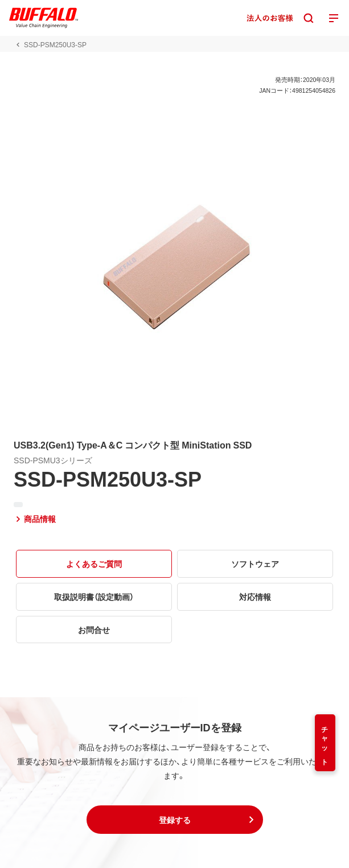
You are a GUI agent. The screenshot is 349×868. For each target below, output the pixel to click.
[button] (175, 820)
